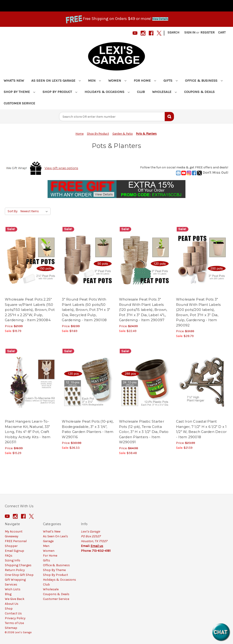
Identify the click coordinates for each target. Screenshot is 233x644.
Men (94, 81)
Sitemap (11, 628)
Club (141, 92)
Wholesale (164, 92)
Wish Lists (13, 589)
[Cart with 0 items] (222, 32)
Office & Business (204, 81)
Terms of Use (14, 623)
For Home (145, 81)
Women (117, 81)
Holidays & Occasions (107, 92)
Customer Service (19, 103)
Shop (9, 609)
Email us (97, 546)
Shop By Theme (19, 92)
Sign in (190, 32)
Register (207, 32)
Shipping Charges (18, 565)
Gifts (170, 81)
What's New (14, 81)
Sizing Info (13, 560)
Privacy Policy (15, 618)
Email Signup (14, 551)
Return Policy (15, 570)
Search (173, 32)
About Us (12, 604)
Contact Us (13, 613)
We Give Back (15, 599)
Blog (8, 594)
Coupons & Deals (199, 92)
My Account (14, 531)
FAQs (9, 556)
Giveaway (12, 536)
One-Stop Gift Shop (19, 575)
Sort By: (13, 211)
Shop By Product (60, 92)
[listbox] (35, 211)
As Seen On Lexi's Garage (56, 81)
